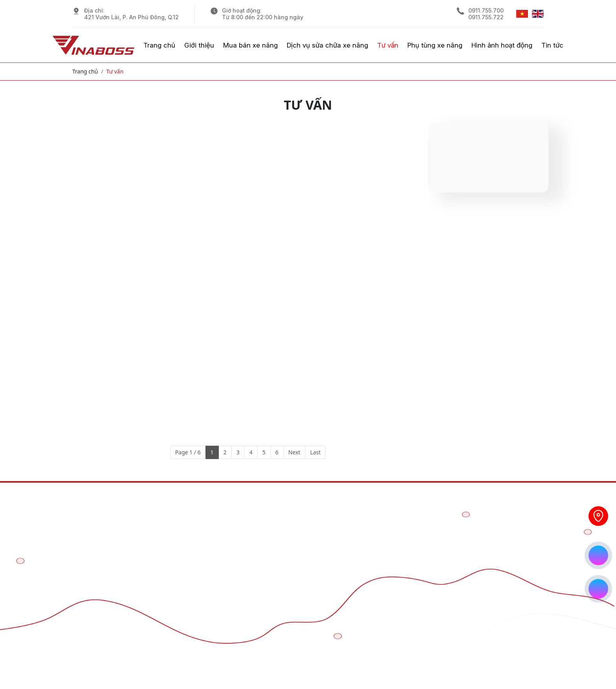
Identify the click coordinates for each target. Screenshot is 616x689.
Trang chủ (159, 45)
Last (315, 452)
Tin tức (552, 45)
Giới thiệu (199, 45)
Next (294, 452)
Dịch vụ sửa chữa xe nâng (327, 45)
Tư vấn (388, 45)
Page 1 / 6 (188, 452)
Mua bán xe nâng (250, 45)
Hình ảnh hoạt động (502, 45)
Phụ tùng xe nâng (435, 45)
